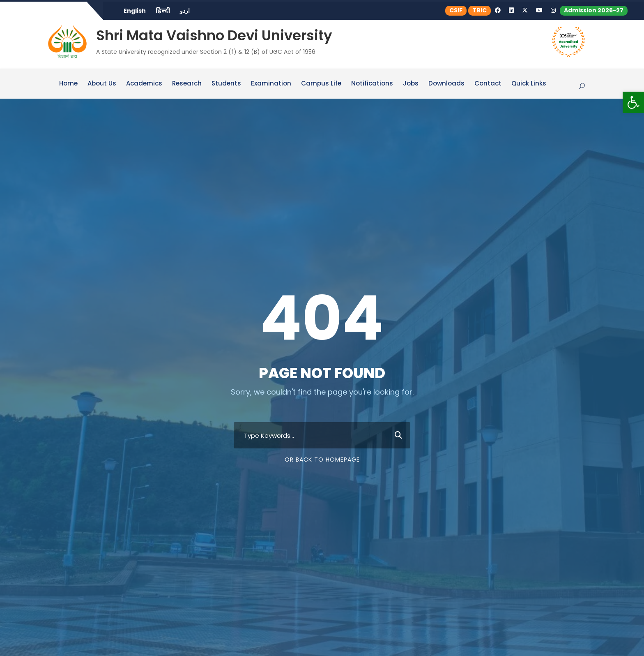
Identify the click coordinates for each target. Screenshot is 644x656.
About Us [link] (102, 84)
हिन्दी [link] (163, 11)
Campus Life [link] (321, 84)
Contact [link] (488, 84)
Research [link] (187, 84)
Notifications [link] (372, 84)
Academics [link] (144, 84)
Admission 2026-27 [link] (594, 10)
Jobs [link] (411, 84)
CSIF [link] (456, 10)
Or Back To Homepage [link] (322, 460)
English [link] (135, 11)
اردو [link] (185, 11)
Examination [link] (271, 84)
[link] (633, 102)
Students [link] (226, 84)
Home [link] (68, 84)
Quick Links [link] (529, 84)
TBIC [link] (480, 10)
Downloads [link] (446, 84)
